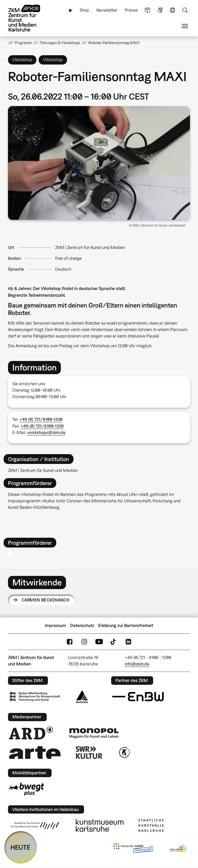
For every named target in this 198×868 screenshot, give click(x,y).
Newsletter (107, 10)
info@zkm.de (137, 664)
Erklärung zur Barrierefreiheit (126, 625)
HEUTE (20, 847)
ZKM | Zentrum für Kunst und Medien (90, 247)
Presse (131, 10)
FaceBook (70, 642)
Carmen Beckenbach (46, 600)
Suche (185, 10)
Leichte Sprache (147, 10)
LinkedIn (128, 642)
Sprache (172, 10)
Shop (84, 10)
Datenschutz (82, 625)
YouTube (99, 642)
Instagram (84, 642)
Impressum (55, 625)
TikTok (114, 642)
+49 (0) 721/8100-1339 (42, 426)
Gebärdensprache (160, 10)
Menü (185, 26)
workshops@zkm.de (46, 432)
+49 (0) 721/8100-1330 (41, 419)
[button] (99, 163)
